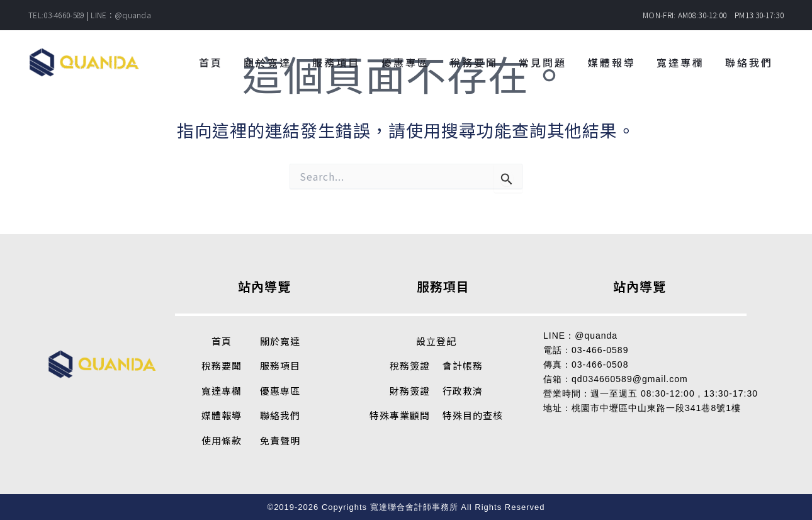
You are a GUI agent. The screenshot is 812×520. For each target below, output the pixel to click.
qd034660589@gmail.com (630, 379)
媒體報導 (222, 415)
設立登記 (436, 341)
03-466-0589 (600, 350)
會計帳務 (463, 365)
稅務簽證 (410, 365)
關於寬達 (280, 341)
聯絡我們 (280, 415)
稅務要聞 (222, 365)
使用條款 (222, 440)
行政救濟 (463, 391)
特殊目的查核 (473, 415)
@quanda (596, 336)
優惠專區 (280, 391)
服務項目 (280, 365)
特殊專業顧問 (400, 415)
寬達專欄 (222, 391)
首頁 (222, 341)
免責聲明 (280, 440)
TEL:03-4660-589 (57, 15)
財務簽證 (410, 391)
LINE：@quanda (121, 15)
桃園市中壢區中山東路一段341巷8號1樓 (656, 408)
